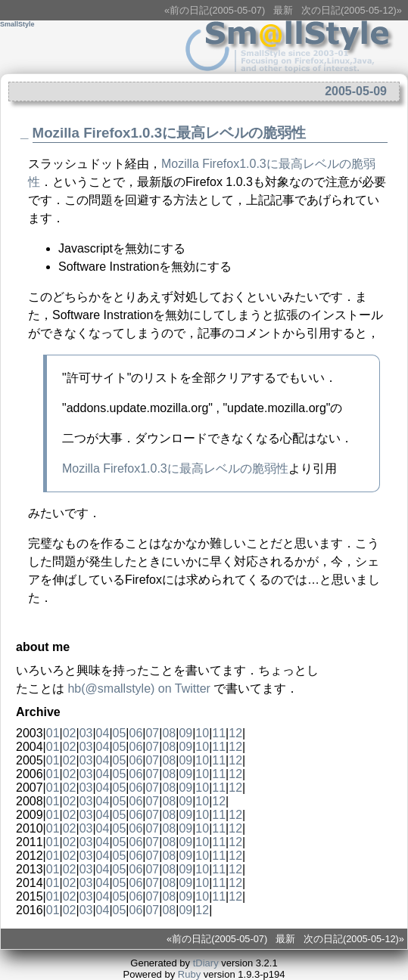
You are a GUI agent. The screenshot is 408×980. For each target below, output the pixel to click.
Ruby (189, 974)
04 (103, 733)
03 (86, 733)
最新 (283, 10)
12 (235, 733)
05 (120, 733)
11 (219, 733)
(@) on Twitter (139, 688)
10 (202, 733)
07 (152, 733)
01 (53, 733)
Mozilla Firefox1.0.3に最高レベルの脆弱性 (170, 133)
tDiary (206, 963)
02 (70, 733)
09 (185, 733)
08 (169, 733)
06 (136, 733)
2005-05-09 (356, 91)
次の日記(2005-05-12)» (352, 10)
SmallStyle (17, 24)
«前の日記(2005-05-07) (215, 10)
